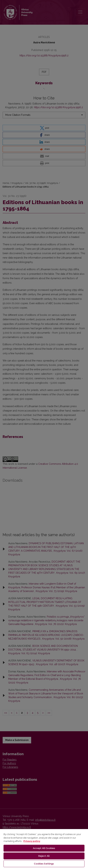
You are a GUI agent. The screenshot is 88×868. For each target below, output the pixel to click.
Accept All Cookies (44, 848)
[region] (44, 848)
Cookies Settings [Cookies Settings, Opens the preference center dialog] (44, 864)
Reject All (44, 856)
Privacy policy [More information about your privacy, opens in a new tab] (32, 841)
